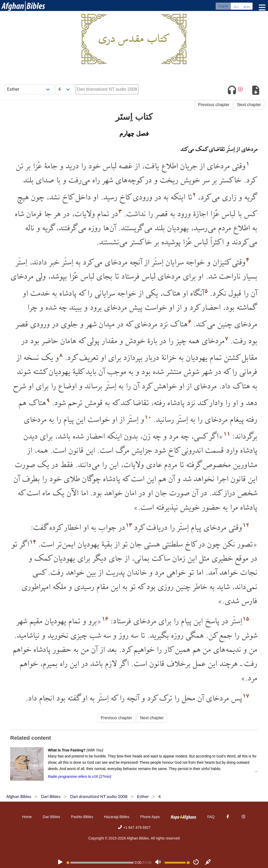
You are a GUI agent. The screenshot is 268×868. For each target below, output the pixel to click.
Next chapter (249, 105)
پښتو (247, 7)
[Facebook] (228, 817)
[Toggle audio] (232, 91)
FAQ (211, 817)
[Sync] (208, 863)
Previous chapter (214, 105)
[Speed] (196, 863)
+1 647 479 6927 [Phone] (134, 827)
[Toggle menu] (261, 8)
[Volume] (158, 863)
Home (27, 817)
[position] (100, 863)
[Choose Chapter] (65, 89)
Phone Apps (150, 817)
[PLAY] (60, 863)
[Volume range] (177, 863)
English (223, 7)
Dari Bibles (51, 817)
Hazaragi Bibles (117, 817)
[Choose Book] (29, 89)
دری (236, 7)
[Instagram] (243, 817)
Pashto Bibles (82, 817)
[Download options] (256, 91)
